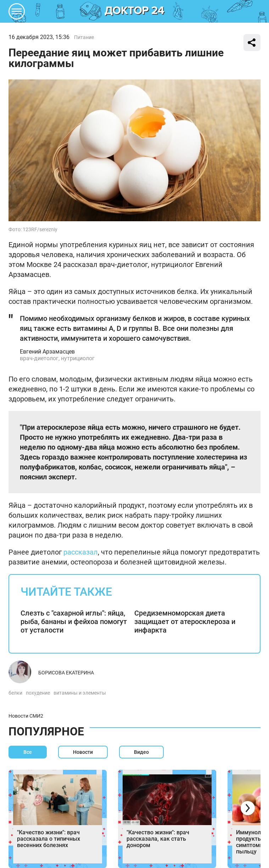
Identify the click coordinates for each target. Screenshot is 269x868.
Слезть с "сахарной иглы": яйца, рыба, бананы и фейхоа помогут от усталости (74, 622)
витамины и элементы (80, 693)
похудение (38, 693)
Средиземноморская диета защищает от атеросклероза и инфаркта (185, 622)
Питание (84, 37)
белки (15, 693)
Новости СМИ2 (26, 716)
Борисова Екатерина (66, 673)
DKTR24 (135, 11)
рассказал (81, 552)
